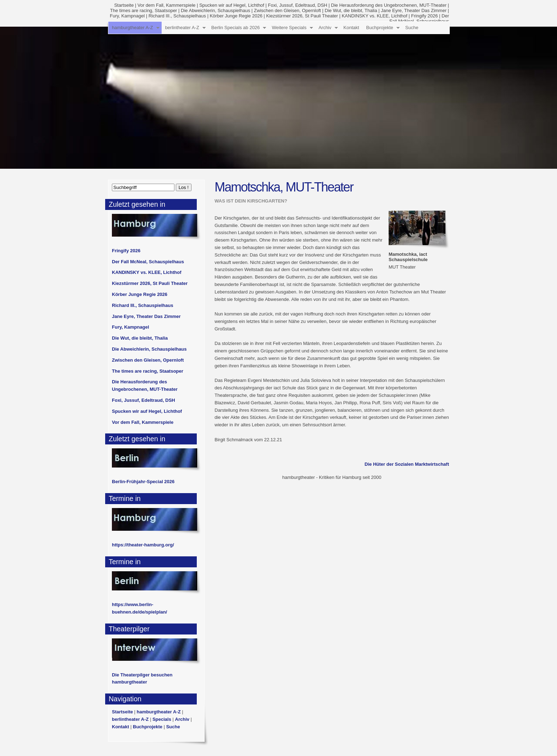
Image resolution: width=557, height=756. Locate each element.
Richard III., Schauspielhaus (177, 16)
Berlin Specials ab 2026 (236, 28)
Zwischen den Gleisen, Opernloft (288, 10)
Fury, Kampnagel (127, 16)
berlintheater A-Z (182, 28)
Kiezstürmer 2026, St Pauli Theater (302, 16)
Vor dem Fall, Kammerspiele (166, 5)
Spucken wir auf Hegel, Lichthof (232, 5)
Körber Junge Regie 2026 (236, 16)
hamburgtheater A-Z (133, 28)
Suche (412, 28)
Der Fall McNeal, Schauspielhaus (148, 262)
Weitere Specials (289, 28)
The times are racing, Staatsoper (144, 10)
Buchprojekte (380, 28)
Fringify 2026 (424, 16)
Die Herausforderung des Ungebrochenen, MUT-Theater (389, 5)
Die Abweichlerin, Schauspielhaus (215, 10)
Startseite (124, 5)
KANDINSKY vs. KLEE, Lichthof (375, 16)
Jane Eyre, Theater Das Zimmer (414, 10)
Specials (162, 719)
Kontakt (351, 28)
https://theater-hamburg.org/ (143, 545)
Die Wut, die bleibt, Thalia (351, 10)
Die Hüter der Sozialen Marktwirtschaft (407, 464)
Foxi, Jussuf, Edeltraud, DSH (298, 5)
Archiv (325, 28)
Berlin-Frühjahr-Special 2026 (143, 482)
